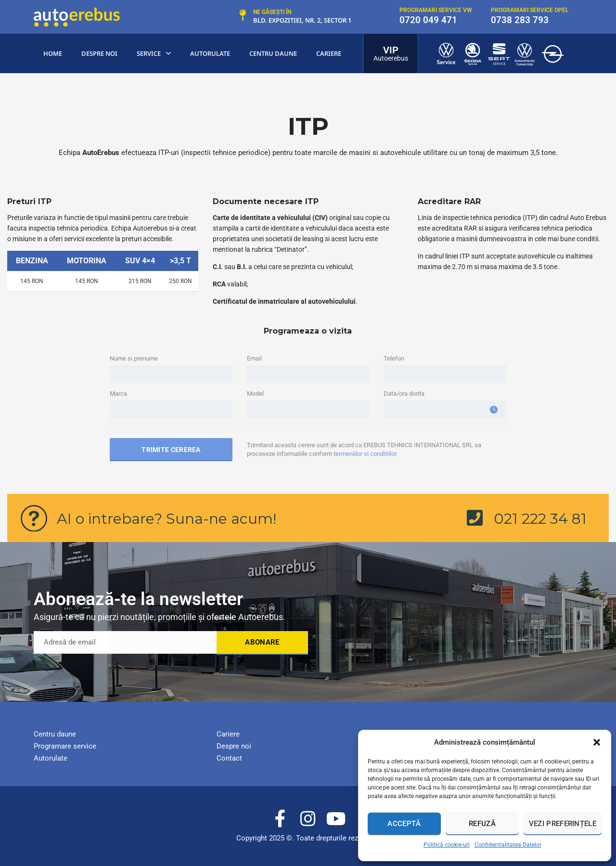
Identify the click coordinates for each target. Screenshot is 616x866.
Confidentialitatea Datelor (508, 845)
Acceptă (404, 824)
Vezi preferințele (563, 824)
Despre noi (99, 53)
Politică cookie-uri (447, 845)
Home (53, 53)
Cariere (329, 53)
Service (154, 54)
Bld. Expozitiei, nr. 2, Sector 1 (302, 20)
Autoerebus (391, 58)
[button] (597, 742)
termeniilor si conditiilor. (366, 454)
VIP (391, 50)
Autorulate (210, 53)
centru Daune (273, 53)
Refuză (482, 824)
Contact (229, 758)
